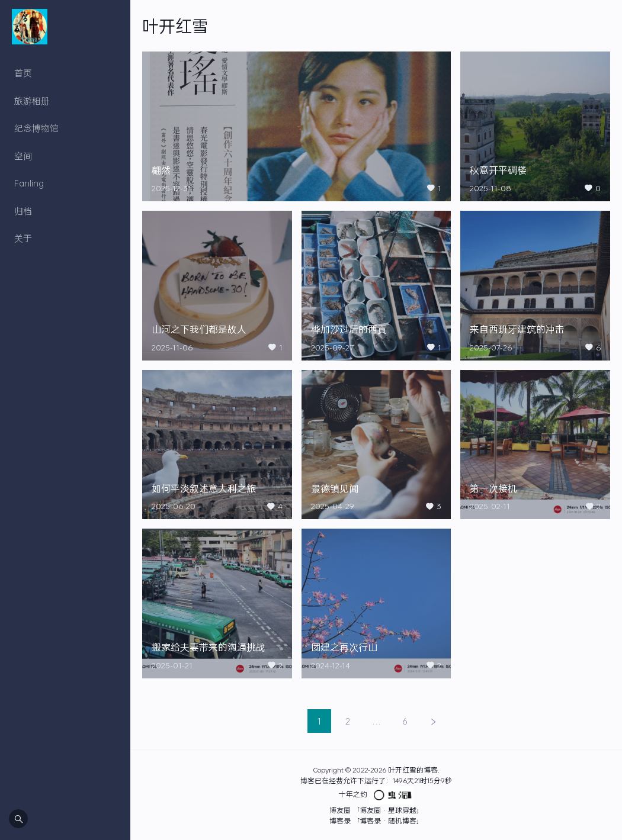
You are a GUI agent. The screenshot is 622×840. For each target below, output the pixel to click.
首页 (23, 73)
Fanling (29, 183)
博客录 (340, 820)
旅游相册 (32, 101)
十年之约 (353, 794)
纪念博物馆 (36, 128)
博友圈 (340, 810)
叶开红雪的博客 (413, 770)
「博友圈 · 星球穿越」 (388, 810)
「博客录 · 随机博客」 (388, 820)
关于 (23, 238)
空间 (23, 156)
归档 (23, 211)
